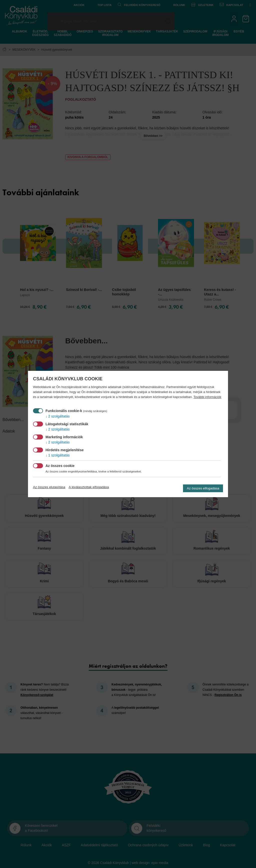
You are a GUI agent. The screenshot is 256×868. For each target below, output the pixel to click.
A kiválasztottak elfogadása (89, 487)
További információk (207, 397)
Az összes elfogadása (203, 488)
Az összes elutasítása (49, 487)
